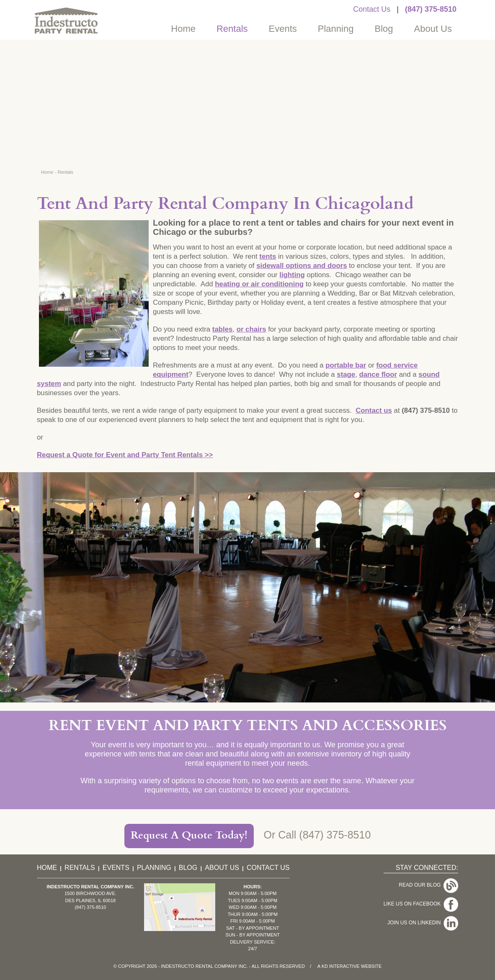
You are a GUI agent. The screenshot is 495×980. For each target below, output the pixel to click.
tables (223, 329)
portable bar (346, 365)
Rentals (232, 29)
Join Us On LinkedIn (423, 923)
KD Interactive (341, 966)
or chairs (251, 329)
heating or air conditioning (259, 284)
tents (268, 256)
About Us (433, 29)
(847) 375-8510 (431, 9)
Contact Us (372, 9)
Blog (384, 29)
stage (346, 374)
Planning (336, 29)
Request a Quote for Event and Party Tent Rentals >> (125, 455)
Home (183, 29)
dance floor (378, 374)
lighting (292, 275)
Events (283, 29)
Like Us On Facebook (421, 904)
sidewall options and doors (302, 266)
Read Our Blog (428, 885)
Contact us (374, 410)
